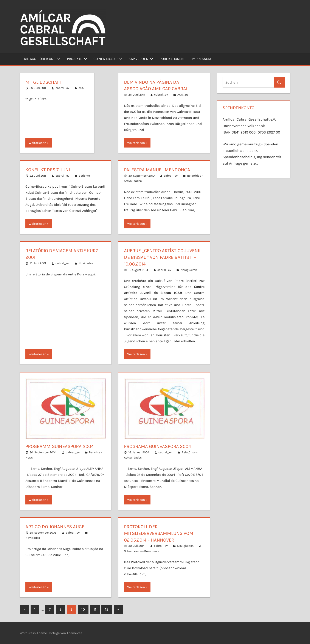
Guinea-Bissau (108, 59)
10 (83, 609)
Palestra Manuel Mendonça (157, 170)
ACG (81, 88)
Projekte (77, 59)
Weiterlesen (37, 143)
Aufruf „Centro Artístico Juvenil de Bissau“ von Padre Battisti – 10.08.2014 (163, 257)
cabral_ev (62, 88)
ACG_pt (183, 95)
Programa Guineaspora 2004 (157, 446)
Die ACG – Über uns (42, 59)
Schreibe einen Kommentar (142, 551)
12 (107, 609)
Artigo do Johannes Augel (56, 527)
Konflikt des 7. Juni (48, 170)
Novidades (86, 263)
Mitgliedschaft (44, 82)
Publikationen (172, 59)
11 (95, 609)
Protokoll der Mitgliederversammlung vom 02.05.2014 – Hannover (159, 533)
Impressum (201, 59)
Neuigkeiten (189, 270)
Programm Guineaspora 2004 (60, 446)
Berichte (84, 176)
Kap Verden (141, 59)
